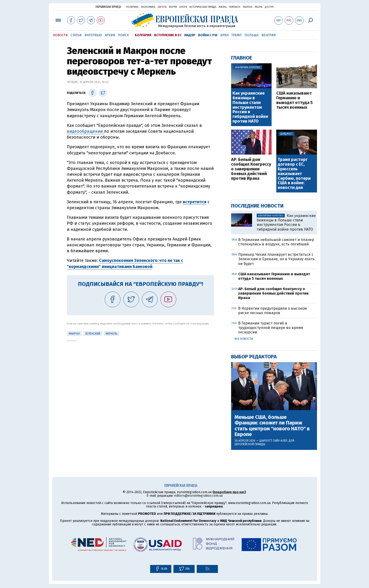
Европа (162, 7)
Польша (252, 35)
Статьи (76, 35)
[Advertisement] (140, 375)
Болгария (143, 35)
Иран (224, 35)
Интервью (93, 35)
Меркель (112, 334)
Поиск (123, 35)
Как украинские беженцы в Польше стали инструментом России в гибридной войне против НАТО (250, 107)
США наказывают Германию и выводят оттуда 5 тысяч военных (295, 100)
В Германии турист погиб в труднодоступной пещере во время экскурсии (271, 328)
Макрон (74, 334)
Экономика (148, 7)
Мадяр (190, 35)
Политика (132, 7)
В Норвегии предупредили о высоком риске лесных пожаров (273, 311)
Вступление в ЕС (168, 35)
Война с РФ (208, 35)
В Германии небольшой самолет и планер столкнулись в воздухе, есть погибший (276, 242)
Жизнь (223, 7)
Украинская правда (108, 7)
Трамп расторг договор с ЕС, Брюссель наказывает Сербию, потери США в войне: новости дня (294, 174)
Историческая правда (203, 7)
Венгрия (269, 35)
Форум (173, 7)
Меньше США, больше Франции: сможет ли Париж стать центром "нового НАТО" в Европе (272, 426)
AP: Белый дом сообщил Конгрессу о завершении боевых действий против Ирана (251, 169)
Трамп (237, 35)
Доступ (269, 7)
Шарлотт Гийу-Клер (273, 441)
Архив (110, 35)
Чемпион (235, 7)
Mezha (259, 7)
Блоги (183, 7)
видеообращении (85, 131)
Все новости (244, 339)
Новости (60, 35)
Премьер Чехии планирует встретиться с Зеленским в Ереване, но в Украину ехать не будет (276, 259)
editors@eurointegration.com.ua (198, 496)
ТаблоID (248, 7)
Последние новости (257, 206)
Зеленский (93, 334)
